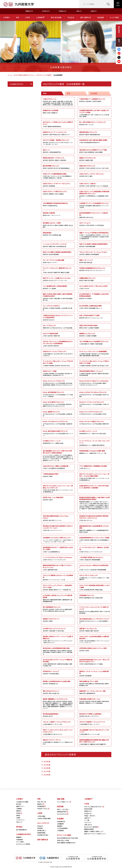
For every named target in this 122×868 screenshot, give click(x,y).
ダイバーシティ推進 (64, 835)
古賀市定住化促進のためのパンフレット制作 (94, 649)
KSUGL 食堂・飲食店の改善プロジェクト (58, 433)
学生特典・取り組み (43, 835)
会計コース (58, 151)
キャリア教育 (114, 17)
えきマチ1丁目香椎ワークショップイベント (94, 723)
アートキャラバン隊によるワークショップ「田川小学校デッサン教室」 (94, 363)
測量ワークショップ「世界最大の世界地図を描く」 (94, 236)
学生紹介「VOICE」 (43, 809)
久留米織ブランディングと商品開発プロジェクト (94, 205)
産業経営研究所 (62, 812)
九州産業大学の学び (16, 84)
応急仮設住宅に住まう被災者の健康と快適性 (94, 141)
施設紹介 (19, 811)
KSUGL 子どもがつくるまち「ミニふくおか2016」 (94, 383)
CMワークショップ (94, 224)
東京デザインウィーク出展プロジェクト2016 (58, 279)
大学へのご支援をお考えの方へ (94, 807)
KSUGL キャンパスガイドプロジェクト (94, 413)
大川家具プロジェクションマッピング (58, 630)
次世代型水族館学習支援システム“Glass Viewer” (58, 518)
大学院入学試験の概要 (44, 818)
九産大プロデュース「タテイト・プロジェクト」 (58, 185)
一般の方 (78, 11)
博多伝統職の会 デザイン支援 (94, 683)
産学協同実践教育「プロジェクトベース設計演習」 (94, 215)
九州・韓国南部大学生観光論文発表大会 (58, 204)
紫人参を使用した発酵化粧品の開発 (94, 307)
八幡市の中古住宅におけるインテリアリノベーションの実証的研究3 (58, 318)
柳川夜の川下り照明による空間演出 (94, 715)
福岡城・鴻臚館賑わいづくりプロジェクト (58, 704)
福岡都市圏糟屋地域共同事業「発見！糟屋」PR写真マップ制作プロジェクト (94, 742)
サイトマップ (88, 822)
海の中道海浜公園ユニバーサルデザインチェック (94, 621)
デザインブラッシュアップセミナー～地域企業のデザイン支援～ (58, 587)
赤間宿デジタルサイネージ (58, 620)
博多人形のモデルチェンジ (58, 692)
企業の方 (94, 11)
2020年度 (46, 762)
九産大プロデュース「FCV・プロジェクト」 (94, 175)
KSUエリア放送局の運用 (58, 335)
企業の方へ (88, 818)
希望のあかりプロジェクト (94, 167)
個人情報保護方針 (22, 830)
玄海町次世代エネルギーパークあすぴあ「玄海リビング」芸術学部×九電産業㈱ (94, 487)
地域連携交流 (61, 822)
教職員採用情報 (89, 829)
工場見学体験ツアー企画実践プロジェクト (94, 100)
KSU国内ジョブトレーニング (58, 442)
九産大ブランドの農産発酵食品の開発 (58, 176)
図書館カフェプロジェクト (94, 335)
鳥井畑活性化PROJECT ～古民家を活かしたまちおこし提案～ (58, 550)
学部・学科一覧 (42, 802)
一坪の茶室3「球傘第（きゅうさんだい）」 (94, 559)
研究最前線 (41, 806)
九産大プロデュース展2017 (94, 185)
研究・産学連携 (56, 17)
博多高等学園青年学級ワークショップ (94, 373)
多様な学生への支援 (63, 840)
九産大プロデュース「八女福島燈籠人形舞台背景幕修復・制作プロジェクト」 (94, 194)
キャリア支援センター (64, 802)
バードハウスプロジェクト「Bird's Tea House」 (58, 559)
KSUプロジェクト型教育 (44, 75)
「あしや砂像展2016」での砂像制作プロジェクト (94, 343)
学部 (17, 17)
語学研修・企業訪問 (58, 214)
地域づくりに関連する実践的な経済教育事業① (94, 245)
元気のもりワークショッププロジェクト (58, 353)
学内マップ (19, 822)
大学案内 (6, 17)
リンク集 (87, 820)
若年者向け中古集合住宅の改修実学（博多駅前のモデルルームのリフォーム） (94, 518)
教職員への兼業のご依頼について (94, 831)
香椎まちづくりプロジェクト (94, 159)
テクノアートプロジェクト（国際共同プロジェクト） (58, 270)
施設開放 (60, 826)
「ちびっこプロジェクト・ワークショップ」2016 (94, 253)
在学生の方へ (88, 813)
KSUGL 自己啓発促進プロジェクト (58, 394)
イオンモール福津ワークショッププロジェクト (58, 723)
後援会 (18, 815)
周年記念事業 (88, 809)
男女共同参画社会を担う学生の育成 (67, 838)
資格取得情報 (41, 833)
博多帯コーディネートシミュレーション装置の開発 (94, 673)
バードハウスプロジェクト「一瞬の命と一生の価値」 (94, 550)
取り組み (19, 804)
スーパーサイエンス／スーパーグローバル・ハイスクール (94, 443)
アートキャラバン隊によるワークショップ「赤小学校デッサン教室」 (58, 363)
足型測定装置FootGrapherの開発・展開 (94, 452)
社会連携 (60, 819)
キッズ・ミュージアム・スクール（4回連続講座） (94, 353)
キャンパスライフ (43, 823)
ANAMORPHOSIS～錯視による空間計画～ (58, 467)
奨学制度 (40, 828)
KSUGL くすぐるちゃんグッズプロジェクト (58, 423)
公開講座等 (60, 824)
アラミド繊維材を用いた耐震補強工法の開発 (94, 467)
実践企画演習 (58, 234)
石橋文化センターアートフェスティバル (58, 133)
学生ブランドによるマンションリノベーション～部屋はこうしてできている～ (58, 489)
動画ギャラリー (21, 806)
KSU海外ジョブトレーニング (94, 432)
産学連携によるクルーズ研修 (58, 225)
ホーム (10, 75)
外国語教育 (20, 840)
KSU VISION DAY (63, 814)
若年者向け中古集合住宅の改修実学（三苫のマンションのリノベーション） (58, 528)
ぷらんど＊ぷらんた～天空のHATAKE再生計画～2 (94, 567)
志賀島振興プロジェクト (94, 596)
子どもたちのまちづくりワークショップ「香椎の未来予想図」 (58, 663)
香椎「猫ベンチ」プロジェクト (94, 630)
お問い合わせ (88, 825)
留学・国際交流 (86, 17)
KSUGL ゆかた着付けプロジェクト (58, 404)
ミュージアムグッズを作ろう (58, 308)
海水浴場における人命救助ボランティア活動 (94, 151)
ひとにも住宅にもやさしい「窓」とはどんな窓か (94, 287)
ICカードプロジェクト (58, 327)
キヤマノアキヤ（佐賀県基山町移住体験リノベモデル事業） (94, 587)
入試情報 (40, 17)
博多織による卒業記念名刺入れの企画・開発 (58, 682)
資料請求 (119, 31)
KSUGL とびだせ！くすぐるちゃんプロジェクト (94, 394)
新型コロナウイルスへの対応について (95, 834)
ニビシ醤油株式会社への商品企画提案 (58, 287)
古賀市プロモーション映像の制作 (58, 499)
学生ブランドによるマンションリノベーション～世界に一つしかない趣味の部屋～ (94, 477)
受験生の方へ (88, 811)
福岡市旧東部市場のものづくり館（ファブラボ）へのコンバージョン (58, 567)
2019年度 (46, 765)
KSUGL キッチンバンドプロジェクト (58, 384)
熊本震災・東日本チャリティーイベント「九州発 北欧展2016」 (58, 639)
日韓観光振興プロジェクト (94, 279)
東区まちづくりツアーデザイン (58, 742)
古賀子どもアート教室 (58, 373)
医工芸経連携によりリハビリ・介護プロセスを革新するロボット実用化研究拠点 (58, 455)
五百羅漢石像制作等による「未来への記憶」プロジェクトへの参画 (94, 113)
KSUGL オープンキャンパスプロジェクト (94, 404)
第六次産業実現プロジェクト (58, 609)
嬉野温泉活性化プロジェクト (94, 133)
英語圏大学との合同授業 (58, 111)
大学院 (27, 17)
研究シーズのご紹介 (63, 809)
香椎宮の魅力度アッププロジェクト (58, 159)
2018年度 (46, 768)
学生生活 (71, 17)
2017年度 (46, 771)
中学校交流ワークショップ (58, 672)
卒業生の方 (63, 11)
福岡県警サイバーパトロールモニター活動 (94, 692)
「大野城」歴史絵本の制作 (58, 475)
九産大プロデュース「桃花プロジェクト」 (58, 193)
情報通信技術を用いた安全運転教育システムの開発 (94, 529)
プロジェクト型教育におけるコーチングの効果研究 (58, 577)
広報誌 (18, 818)
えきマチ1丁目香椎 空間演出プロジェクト (58, 142)
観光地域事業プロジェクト (58, 167)
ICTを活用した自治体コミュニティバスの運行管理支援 (58, 598)
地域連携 (100, 17)
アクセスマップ (20, 820)
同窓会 (19, 813)
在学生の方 (46, 11)
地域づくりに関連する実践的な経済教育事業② (58, 253)
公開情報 (19, 809)
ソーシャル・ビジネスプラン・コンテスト (58, 245)
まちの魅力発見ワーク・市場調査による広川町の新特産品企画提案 (94, 296)
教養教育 (19, 837)
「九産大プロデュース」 (58, 102)
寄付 (119, 42)
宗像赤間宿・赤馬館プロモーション (94, 701)
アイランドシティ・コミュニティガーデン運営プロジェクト (94, 610)
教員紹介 (41, 804)
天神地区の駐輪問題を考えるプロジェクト (94, 269)
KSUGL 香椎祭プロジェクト (58, 414)
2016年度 (46, 775)
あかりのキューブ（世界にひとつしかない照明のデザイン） (58, 124)
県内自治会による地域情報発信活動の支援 (58, 651)
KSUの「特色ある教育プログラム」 (24, 75)
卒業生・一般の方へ (90, 816)
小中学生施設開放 (62, 828)
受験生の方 (29, 11)
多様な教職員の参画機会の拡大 (66, 843)
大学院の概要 (41, 816)
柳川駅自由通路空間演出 (58, 715)
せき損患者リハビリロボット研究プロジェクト (58, 540)
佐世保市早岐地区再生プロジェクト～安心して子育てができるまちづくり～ (94, 662)
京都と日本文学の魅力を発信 (94, 327)
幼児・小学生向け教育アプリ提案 (94, 317)
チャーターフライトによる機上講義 (58, 261)
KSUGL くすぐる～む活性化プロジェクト (94, 423)
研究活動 (60, 806)
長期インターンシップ (94, 261)
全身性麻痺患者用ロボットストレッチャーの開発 (94, 540)
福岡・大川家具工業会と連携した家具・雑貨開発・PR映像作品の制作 (58, 297)
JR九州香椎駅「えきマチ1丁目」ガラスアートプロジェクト (94, 732)
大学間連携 (60, 831)
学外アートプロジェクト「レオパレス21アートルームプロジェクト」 (58, 732)
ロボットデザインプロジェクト (94, 577)
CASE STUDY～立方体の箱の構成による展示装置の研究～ (94, 639)
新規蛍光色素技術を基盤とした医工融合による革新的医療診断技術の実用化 (94, 504)
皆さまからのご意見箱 (91, 827)
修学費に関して (42, 831)
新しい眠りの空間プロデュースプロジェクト (94, 123)
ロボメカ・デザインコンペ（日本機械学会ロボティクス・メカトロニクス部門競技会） (58, 344)
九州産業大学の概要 (22, 802)
